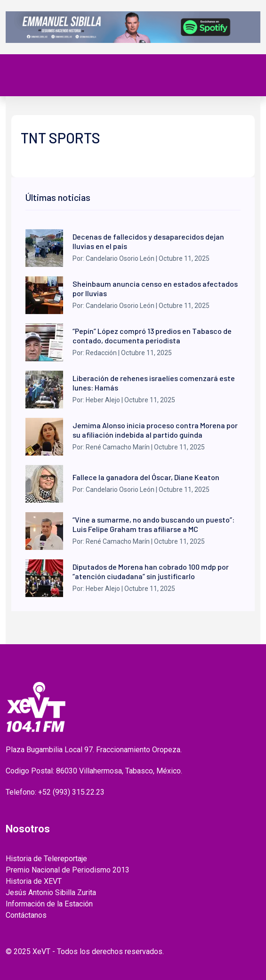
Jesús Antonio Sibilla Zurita (51, 893)
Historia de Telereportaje (46, 859)
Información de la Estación (49, 904)
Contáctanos (26, 915)
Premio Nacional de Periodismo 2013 (68, 870)
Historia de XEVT (34, 881)
